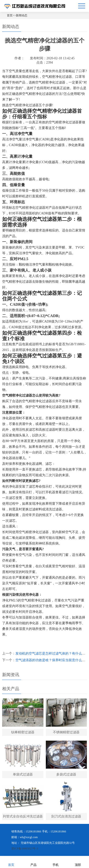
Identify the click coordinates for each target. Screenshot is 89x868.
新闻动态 (22, 15)
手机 (56, 862)
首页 (10, 15)
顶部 (78, 862)
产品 (33, 862)
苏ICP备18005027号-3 (25, 849)
